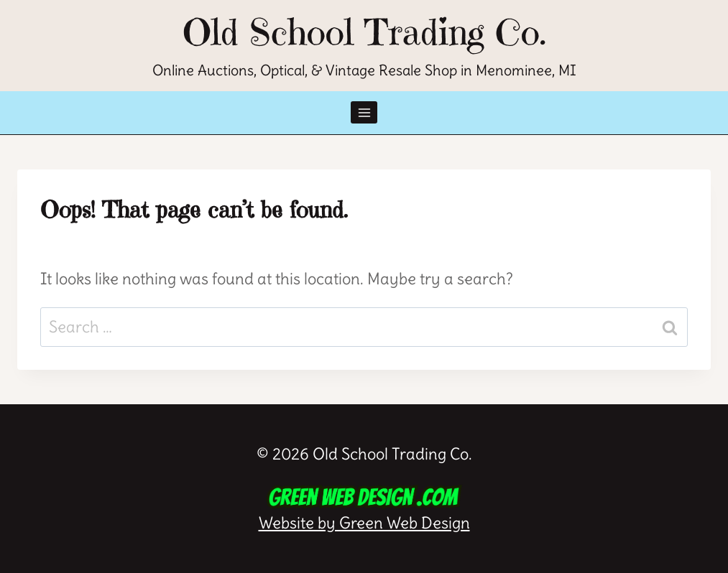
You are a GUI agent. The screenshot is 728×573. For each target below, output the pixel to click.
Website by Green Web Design (364, 508)
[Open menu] (364, 112)
